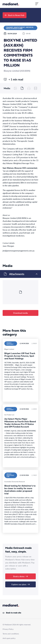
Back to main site (12, 613)
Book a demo (20, 576)
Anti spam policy (9, 638)
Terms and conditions (11, 634)
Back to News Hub (15, 15)
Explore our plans (21, 584)
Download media (20, 313)
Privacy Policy (8, 629)
